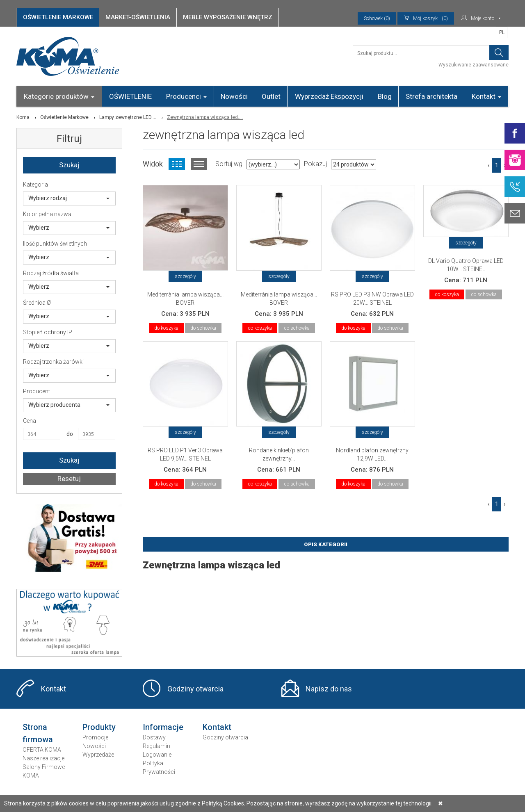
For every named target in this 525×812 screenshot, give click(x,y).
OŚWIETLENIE (130, 96)
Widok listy (199, 164)
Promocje (95, 737)
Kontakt (486, 96)
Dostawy (154, 737)
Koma (23, 117)
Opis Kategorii (326, 544)
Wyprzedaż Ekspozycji (329, 96)
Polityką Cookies (223, 803)
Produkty (99, 727)
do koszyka (166, 328)
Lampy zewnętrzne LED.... (128, 117)
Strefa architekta (431, 96)
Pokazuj (315, 164)
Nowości (234, 96)
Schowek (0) (377, 18)
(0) (426, 18)
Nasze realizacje (43, 758)
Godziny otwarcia (195, 689)
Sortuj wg (229, 164)
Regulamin (156, 746)
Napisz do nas (329, 689)
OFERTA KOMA (42, 750)
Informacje (163, 727)
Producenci (186, 96)
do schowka (203, 328)
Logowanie (157, 755)
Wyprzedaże (98, 755)
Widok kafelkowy (177, 164)
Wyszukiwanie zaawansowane (474, 65)
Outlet (271, 96)
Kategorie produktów (59, 96)
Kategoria (35, 185)
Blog (385, 96)
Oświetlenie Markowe (64, 117)
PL (502, 32)
